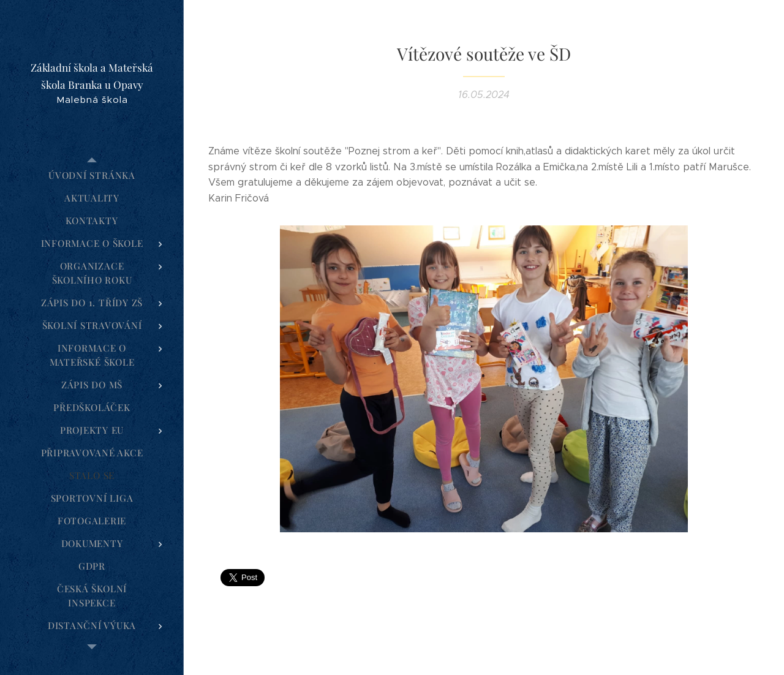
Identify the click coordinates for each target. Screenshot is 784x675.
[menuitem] (92, 175)
